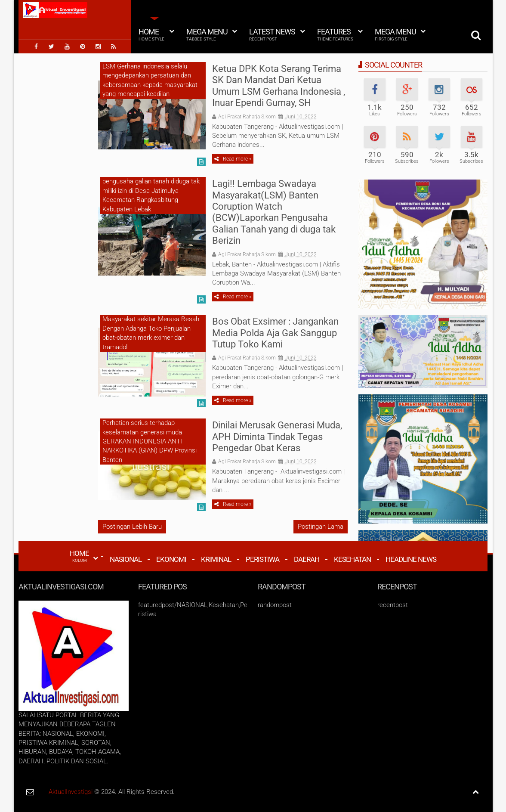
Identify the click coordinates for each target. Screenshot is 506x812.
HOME (79, 556)
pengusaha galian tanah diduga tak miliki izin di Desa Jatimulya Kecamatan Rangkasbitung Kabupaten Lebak (151, 195)
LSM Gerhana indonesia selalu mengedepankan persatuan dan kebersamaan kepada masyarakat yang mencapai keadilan (150, 80)
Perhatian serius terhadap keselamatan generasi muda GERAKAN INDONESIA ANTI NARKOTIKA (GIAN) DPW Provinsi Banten (150, 441)
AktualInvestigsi (71, 792)
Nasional (126, 559)
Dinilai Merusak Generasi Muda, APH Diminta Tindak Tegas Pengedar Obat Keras (277, 437)
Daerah (307, 559)
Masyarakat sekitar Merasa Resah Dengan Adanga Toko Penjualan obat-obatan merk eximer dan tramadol (151, 333)
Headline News (411, 559)
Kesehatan (352, 559)
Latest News (272, 34)
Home (151, 34)
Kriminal (216, 559)
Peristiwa (262, 559)
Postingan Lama (321, 527)
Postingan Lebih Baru (132, 527)
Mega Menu (207, 34)
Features (335, 34)
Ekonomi (171, 559)
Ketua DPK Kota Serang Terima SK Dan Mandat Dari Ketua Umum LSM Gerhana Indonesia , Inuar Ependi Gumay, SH (279, 86)
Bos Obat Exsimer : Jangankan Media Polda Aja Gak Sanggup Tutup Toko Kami (275, 333)
